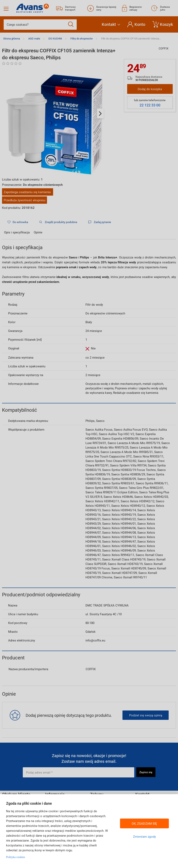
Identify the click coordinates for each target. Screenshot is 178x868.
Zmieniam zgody (144, 836)
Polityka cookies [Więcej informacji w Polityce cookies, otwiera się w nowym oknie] (16, 857)
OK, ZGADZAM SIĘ (144, 823)
